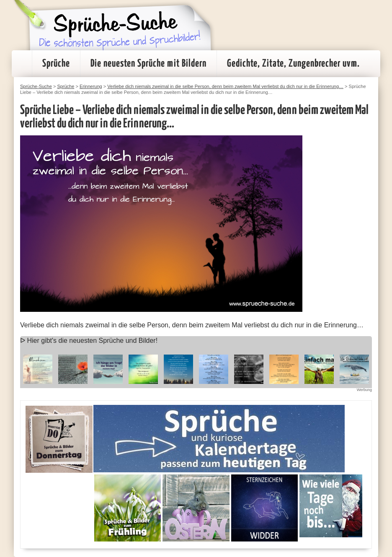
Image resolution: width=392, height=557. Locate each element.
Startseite (22, 64)
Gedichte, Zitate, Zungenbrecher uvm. (293, 64)
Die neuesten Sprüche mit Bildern (148, 64)
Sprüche (56, 64)
